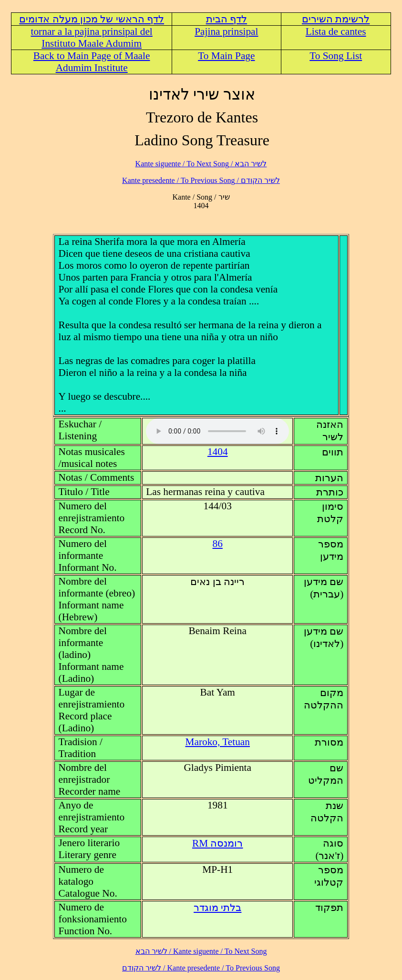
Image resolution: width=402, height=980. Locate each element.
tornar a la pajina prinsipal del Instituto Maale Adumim (92, 37)
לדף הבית (227, 19)
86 (218, 544)
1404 (218, 452)
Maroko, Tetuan (217, 742)
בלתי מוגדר (217, 908)
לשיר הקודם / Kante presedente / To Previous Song (201, 180)
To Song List (336, 56)
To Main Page (226, 56)
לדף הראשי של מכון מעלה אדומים (92, 19)
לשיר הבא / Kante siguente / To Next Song (201, 164)
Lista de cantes (336, 31)
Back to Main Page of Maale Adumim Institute (92, 62)
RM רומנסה (218, 843)
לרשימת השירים (336, 19)
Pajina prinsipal (226, 31)
